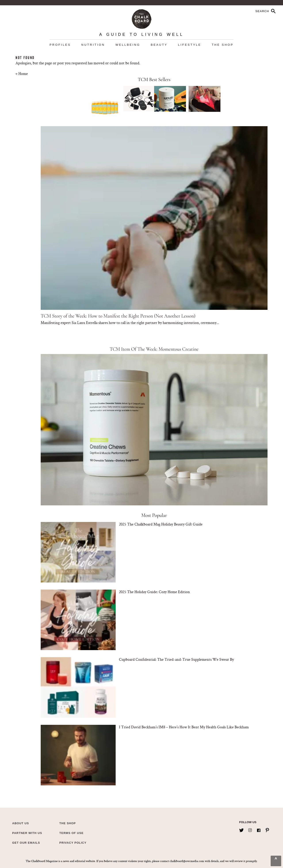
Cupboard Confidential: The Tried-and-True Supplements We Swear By (176, 659)
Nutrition (93, 45)
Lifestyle (190, 45)
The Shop (223, 45)
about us (21, 823)
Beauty (159, 45)
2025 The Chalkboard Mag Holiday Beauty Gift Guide (161, 524)
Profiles (60, 45)
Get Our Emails (26, 843)
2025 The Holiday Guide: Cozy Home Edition (154, 592)
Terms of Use (71, 833)
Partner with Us (27, 833)
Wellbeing (128, 45)
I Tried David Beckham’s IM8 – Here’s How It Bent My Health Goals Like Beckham (184, 727)
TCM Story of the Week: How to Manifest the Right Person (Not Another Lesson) (118, 316)
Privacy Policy (73, 843)
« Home (22, 73)
